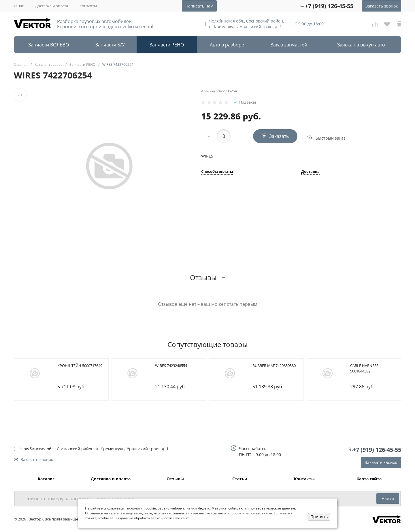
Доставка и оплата (52, 6)
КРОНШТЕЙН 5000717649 (80, 366)
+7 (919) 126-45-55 (329, 6)
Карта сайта (369, 479)
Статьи (240, 479)
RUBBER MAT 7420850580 (274, 366)
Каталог (46, 479)
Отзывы (175, 479)
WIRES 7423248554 (171, 366)
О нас (19, 6)
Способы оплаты (217, 172)
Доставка (310, 172)
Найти (388, 498)
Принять (319, 517)
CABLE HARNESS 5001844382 (364, 368)
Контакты (88, 6)
